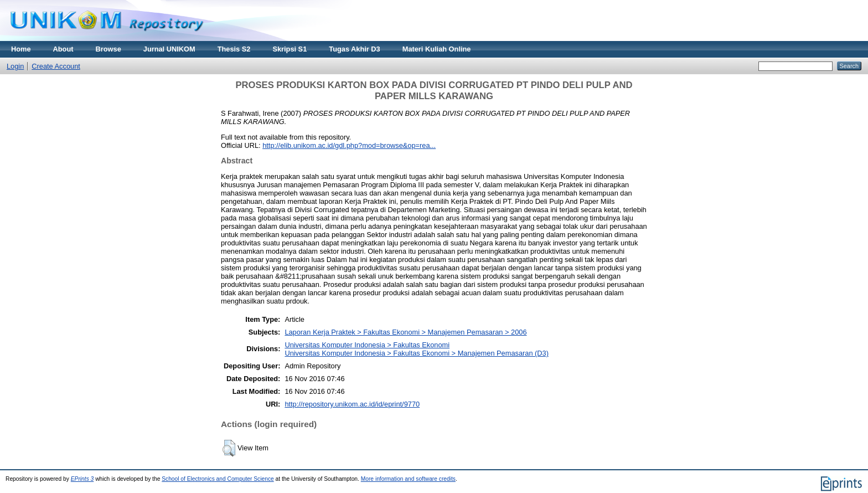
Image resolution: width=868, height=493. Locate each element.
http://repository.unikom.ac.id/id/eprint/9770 (352, 404)
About (63, 49)
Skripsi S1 (290, 49)
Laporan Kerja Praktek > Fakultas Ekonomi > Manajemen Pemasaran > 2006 (405, 332)
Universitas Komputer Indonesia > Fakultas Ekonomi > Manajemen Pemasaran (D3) (417, 353)
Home (21, 49)
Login (15, 66)
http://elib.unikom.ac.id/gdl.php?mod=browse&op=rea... (349, 145)
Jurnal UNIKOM (169, 49)
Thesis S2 (234, 49)
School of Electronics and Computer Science (218, 479)
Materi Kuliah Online (437, 49)
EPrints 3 (82, 479)
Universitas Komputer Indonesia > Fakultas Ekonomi (367, 345)
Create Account (56, 66)
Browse (108, 49)
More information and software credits (408, 479)
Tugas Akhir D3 (354, 49)
